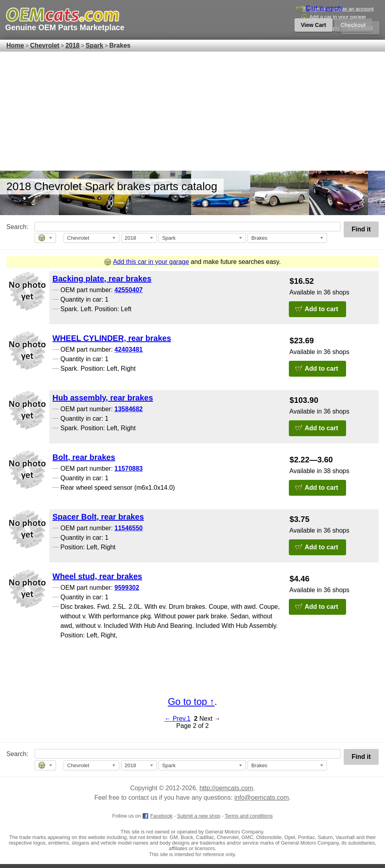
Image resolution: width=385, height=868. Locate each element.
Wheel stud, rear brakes (97, 576)
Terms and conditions (249, 816)
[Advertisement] (192, 111)
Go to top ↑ (191, 702)
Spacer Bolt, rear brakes (98, 517)
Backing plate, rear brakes (102, 279)
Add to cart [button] (321, 309)
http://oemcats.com (226, 788)
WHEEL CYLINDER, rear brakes (112, 338)
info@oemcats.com (262, 798)
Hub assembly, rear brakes (103, 398)
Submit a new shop (199, 816)
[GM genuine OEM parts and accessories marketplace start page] (62, 15)
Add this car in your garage (146, 262)
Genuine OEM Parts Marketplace (65, 27)
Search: (12, 227)
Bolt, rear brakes (84, 457)
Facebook (157, 816)
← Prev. (176, 719)
